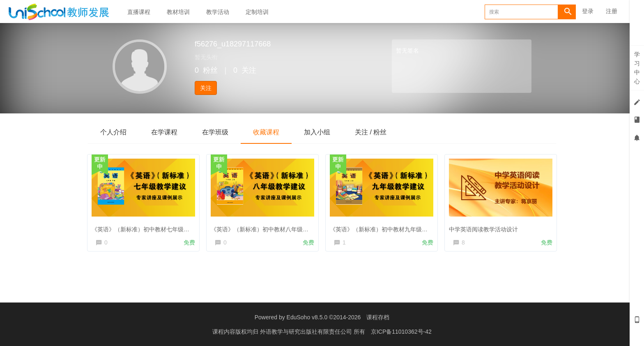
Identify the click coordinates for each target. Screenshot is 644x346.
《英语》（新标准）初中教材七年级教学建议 (151, 228)
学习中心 (637, 68)
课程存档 (378, 317)
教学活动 (218, 12)
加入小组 (317, 132)
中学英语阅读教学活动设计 (485, 228)
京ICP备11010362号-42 (401, 332)
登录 (588, 11)
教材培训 (178, 12)
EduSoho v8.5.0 (307, 317)
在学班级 (215, 132)
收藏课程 (266, 132)
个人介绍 (113, 132)
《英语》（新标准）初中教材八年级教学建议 (270, 228)
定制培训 (257, 12)
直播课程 (139, 12)
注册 (612, 11)
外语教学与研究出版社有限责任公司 (307, 332)
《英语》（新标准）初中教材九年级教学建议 (389, 228)
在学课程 (164, 132)
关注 (206, 88)
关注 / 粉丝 (371, 132)
